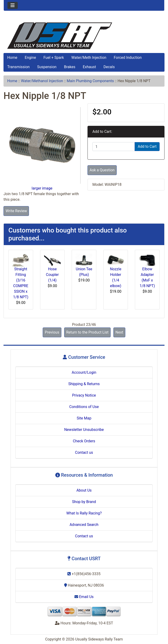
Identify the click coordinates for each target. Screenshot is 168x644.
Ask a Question (102, 170)
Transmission (18, 67)
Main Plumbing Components (90, 81)
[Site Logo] (84, 36)
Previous (52, 332)
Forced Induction (128, 58)
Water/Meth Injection (89, 58)
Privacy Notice (84, 395)
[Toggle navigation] (13, 5)
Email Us (84, 597)
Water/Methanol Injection (42, 81)
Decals (109, 67)
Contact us (84, 452)
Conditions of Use (84, 407)
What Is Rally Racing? (84, 513)
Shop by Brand (84, 502)
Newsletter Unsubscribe (84, 430)
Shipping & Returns (84, 384)
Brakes (70, 67)
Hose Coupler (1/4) (52, 275)
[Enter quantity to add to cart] (114, 147)
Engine (30, 58)
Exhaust (89, 67)
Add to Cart (147, 146)
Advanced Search (84, 525)
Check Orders (84, 441)
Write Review (16, 211)
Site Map (84, 418)
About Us (84, 490)
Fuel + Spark (54, 58)
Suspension (47, 67)
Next (119, 332)
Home (12, 58)
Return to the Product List (87, 332)
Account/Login (84, 372)
